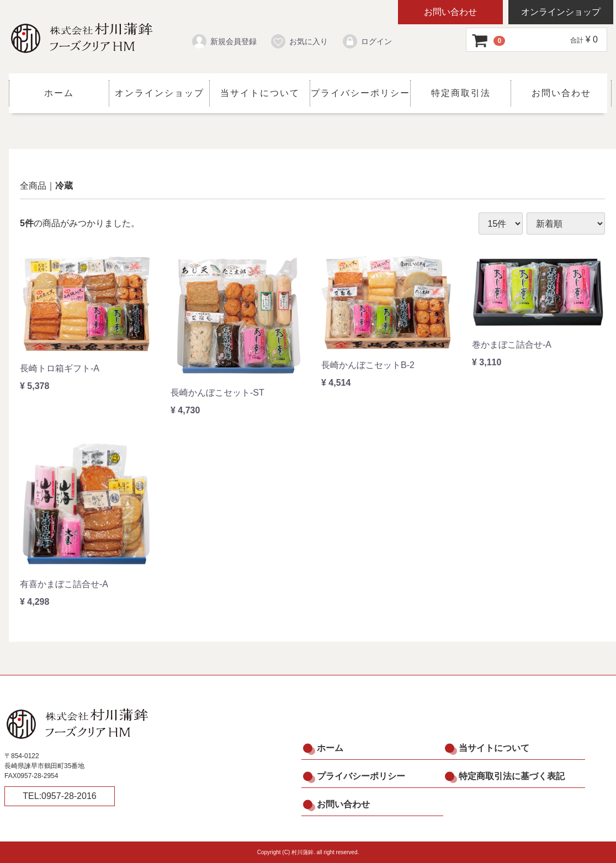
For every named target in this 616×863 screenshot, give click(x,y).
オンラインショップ (561, 12)
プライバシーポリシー (360, 93)
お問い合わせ (450, 12)
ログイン (367, 41)
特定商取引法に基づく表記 (512, 776)
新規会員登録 (224, 41)
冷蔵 (64, 186)
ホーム (59, 93)
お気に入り (299, 41)
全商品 (33, 186)
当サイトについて (260, 93)
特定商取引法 (461, 93)
